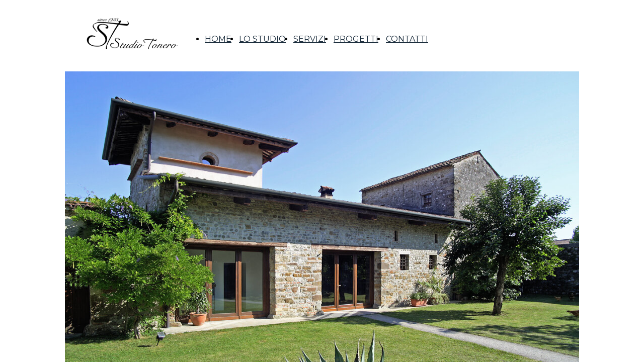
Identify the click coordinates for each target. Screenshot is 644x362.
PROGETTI (356, 39)
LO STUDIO (262, 39)
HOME (218, 39)
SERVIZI (310, 39)
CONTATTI (407, 39)
